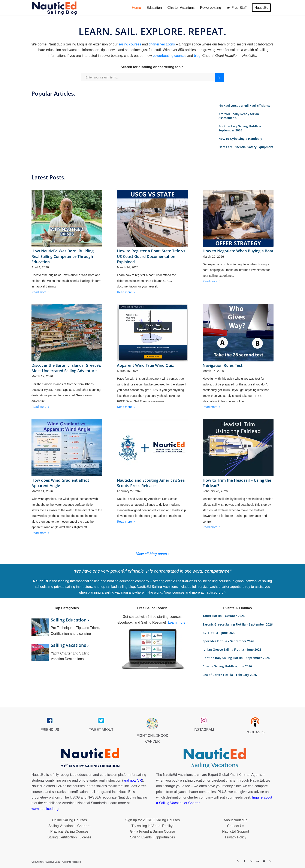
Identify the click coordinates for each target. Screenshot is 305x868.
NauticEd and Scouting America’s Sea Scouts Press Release (151, 483)
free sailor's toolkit (104, 786)
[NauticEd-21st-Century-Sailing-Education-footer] (90, 758)
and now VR (133, 780)
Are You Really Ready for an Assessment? (239, 116)
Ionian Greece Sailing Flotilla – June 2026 (232, 649)
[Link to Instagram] (251, 861)
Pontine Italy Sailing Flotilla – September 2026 (240, 128)
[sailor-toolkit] (152, 649)
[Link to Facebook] (245, 861)
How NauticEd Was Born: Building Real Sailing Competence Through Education (63, 256)
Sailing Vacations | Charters (69, 826)
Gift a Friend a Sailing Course (152, 831)
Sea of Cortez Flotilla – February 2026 (230, 675)
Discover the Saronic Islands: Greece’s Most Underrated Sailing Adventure (66, 368)
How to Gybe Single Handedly (240, 139)
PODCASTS (255, 732)
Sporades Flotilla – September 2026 (228, 641)
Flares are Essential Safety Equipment (246, 147)
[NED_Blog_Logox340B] (54, 8)
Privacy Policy (236, 837)
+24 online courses (70, 786)
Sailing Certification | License (69, 837)
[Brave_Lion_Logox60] (152, 724)
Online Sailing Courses (70, 820)
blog (197, 56)
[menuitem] (137, 8)
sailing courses (130, 44)
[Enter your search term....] (153, 77)
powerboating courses (170, 56)
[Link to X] (238, 861)
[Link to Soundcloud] (257, 861)
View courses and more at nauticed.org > (195, 592)
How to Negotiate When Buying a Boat (238, 251)
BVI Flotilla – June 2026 (219, 633)
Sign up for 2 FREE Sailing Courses (152, 820)
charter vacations (162, 44)
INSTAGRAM (204, 730)
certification (79, 792)
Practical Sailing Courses (69, 831)
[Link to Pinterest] (270, 861)
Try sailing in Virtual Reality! (153, 826)
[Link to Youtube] (264, 861)
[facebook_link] (50, 721)
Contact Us (235, 826)
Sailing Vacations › (70, 645)
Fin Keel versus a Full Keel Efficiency (244, 106)
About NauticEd (235, 820)
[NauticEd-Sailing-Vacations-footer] (215, 758)
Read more (41, 292)
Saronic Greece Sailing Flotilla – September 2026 (238, 624)
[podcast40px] (255, 722)
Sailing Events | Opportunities (152, 837)
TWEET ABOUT (101, 730)
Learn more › (178, 622)
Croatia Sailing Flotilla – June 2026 (227, 666)
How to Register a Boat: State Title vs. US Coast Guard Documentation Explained (152, 256)
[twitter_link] (101, 721)
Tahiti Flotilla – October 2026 (224, 616)
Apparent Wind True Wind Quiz (145, 365)
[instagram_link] (204, 721)
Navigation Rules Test (223, 365)
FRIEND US (50, 730)
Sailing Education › (70, 620)
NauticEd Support (235, 831)
